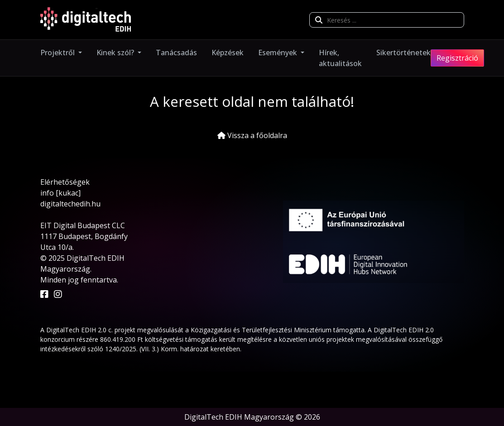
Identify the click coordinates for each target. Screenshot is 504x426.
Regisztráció (457, 58)
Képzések (228, 53)
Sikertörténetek (403, 53)
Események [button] (278, 53)
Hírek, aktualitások (340, 58)
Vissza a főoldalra (252, 135)
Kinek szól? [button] (116, 53)
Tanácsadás (176, 53)
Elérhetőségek (65, 182)
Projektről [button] (58, 53)
